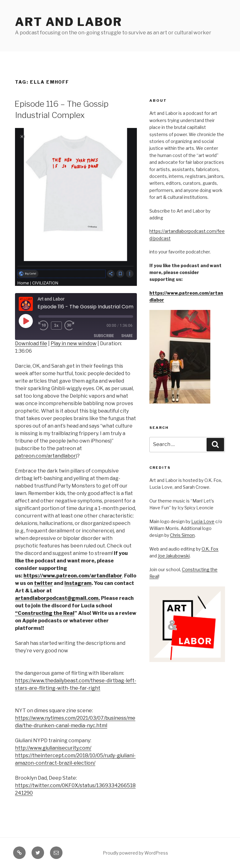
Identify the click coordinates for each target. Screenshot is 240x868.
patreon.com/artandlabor (45, 456)
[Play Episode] (26, 321)
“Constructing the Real (45, 613)
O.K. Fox (210, 549)
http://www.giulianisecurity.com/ (53, 748)
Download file (31, 343)
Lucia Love (203, 521)
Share (127, 336)
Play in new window (74, 343)
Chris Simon (182, 535)
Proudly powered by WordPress (135, 853)
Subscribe (104, 336)
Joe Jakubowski (174, 556)
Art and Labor (68, 22)
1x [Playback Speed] (57, 325)
